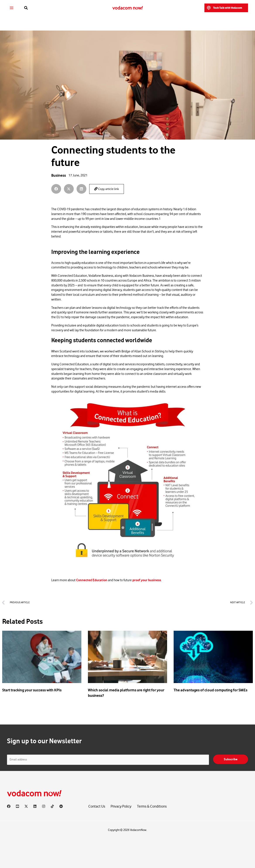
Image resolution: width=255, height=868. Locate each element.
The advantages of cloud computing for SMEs (211, 690)
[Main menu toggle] (12, 8)
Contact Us (97, 806)
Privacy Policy (121, 806)
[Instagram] (44, 806)
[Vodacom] (61, 806)
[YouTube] (17, 806)
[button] (26, 8)
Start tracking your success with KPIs (32, 690)
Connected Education (92, 580)
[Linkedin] (35, 806)
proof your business (147, 580)
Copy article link (107, 189)
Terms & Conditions (152, 806)
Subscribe (231, 759)
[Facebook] (9, 806)
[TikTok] (52, 806)
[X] (26, 806)
